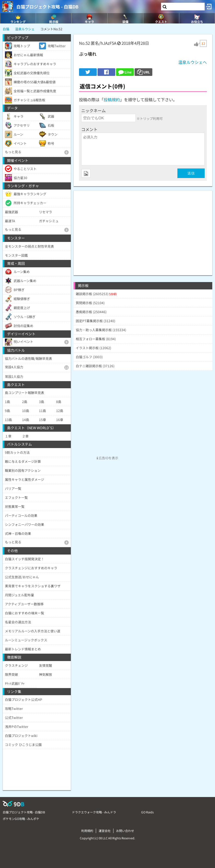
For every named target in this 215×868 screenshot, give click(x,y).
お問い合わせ (125, 831)
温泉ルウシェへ (193, 62)
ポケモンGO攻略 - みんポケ (21, 819)
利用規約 (87, 831)
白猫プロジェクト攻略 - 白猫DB (47, 7)
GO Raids (147, 812)
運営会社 (105, 831)
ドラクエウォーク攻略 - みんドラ (94, 812)
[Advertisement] (143, 229)
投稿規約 (112, 100)
